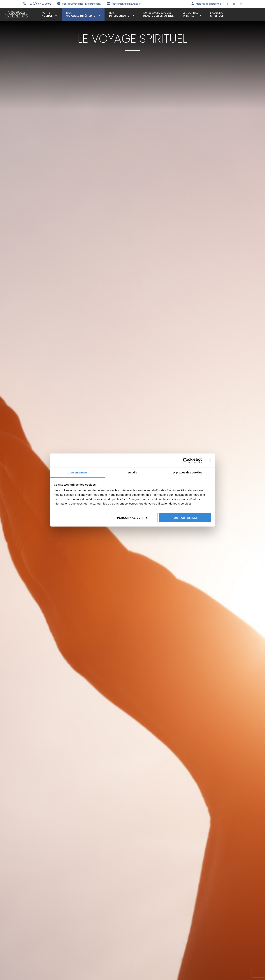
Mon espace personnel (209, 4)
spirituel (217, 14)
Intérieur (192, 14)
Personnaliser (132, 517)
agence (49, 14)
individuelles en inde (158, 14)
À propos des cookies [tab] (188, 472)
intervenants (122, 14)
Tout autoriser (185, 517)
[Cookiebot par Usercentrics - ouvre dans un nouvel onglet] (186, 460)
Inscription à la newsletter (126, 4)
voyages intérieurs (83, 14)
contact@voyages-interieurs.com (82, 4)
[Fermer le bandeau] (210, 460)
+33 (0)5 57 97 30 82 (40, 4)
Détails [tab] (132, 472)
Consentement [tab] (77, 472)
